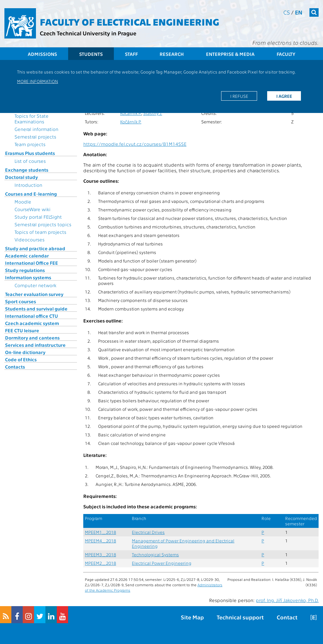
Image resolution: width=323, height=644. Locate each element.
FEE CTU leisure (22, 330)
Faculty (286, 54)
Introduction (28, 185)
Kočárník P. (131, 113)
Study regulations (25, 270)
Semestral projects (35, 137)
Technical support (240, 617)
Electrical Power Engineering (162, 563)
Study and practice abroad (35, 248)
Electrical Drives (148, 532)
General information (36, 129)
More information (38, 81)
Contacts (15, 367)
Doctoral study (21, 177)
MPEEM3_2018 (100, 555)
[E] (314, 617)
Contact (287, 617)
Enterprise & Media (230, 54)
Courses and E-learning (31, 194)
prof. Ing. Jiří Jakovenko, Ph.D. (287, 600)
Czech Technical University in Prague (88, 33)
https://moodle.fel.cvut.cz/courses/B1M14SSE (135, 144)
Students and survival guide (36, 309)
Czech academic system (32, 323)
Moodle (23, 202)
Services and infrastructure (35, 345)
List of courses (30, 161)
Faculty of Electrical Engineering (129, 21)
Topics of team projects (40, 232)
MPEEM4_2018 (100, 541)
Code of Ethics (21, 359)
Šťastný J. (153, 113)
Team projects (30, 144)
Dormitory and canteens (32, 338)
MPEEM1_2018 (100, 532)
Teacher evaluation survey (34, 294)
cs (287, 12)
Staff (131, 54)
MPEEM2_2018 (100, 563)
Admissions (42, 54)
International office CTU (32, 316)
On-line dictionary (25, 352)
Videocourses (29, 239)
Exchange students (27, 170)
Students (91, 54)
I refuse (239, 96)
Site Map (192, 617)
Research (172, 54)
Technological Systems (155, 555)
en (299, 12)
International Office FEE (32, 263)
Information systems (28, 277)
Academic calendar (27, 256)
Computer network (35, 285)
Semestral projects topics (43, 224)
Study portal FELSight (38, 217)
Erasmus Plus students (30, 153)
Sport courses (21, 301)
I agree (284, 96)
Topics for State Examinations (32, 119)
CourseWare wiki (32, 209)
